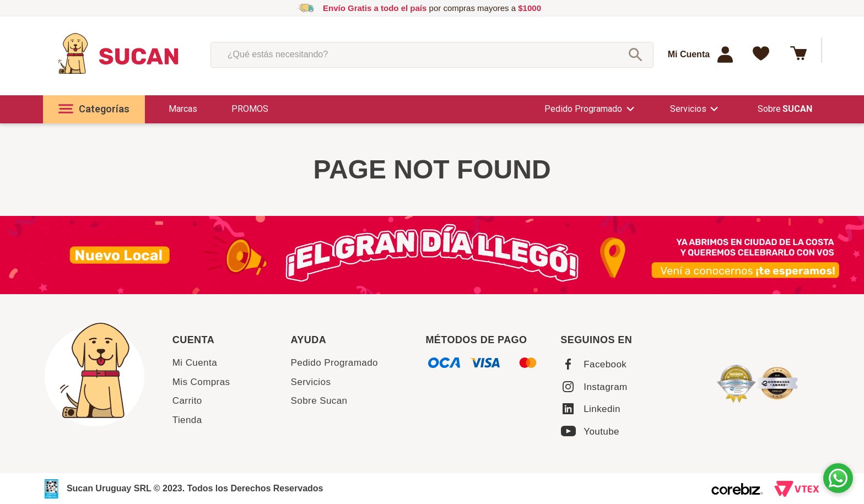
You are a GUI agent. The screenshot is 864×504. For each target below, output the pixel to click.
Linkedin (602, 409)
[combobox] (432, 55)
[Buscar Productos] (635, 55)
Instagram (605, 387)
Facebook (605, 364)
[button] (94, 109)
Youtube (601, 432)
